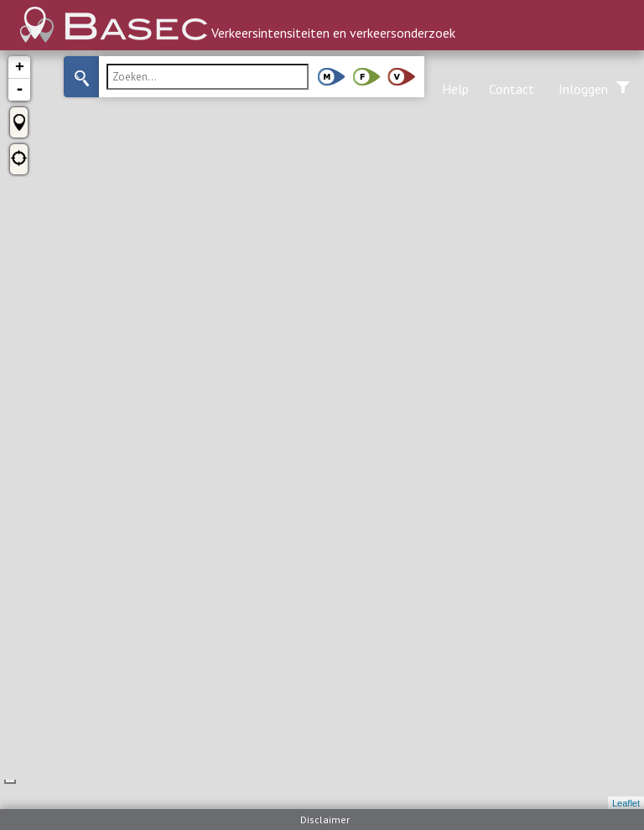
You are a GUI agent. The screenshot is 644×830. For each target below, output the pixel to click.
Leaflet (626, 803)
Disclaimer (325, 820)
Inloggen (583, 89)
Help (455, 89)
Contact (512, 89)
